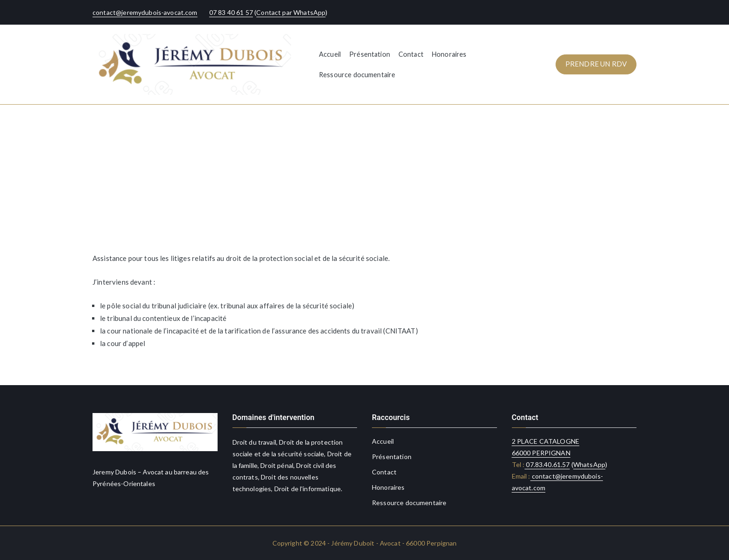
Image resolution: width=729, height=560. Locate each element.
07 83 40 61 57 (231, 12)
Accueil (330, 54)
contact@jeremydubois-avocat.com (145, 12)
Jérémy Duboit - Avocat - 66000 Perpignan (394, 543)
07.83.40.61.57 (547, 464)
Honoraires (449, 54)
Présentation (370, 54)
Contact (411, 54)
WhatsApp (589, 464)
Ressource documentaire (357, 75)
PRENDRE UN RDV (596, 64)
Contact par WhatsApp (291, 12)
